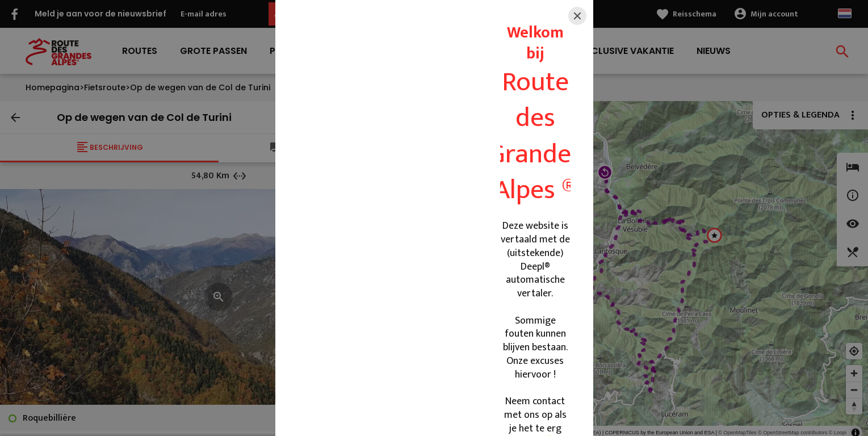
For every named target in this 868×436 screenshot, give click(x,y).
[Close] (577, 16)
